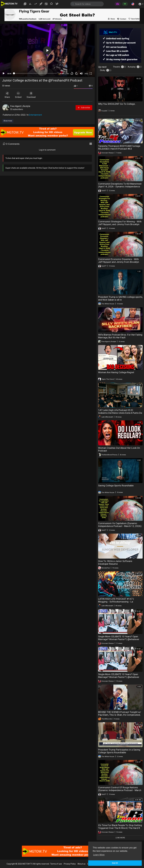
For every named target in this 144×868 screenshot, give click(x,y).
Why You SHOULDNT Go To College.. (117, 104)
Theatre (116, 67)
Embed (18, 95)
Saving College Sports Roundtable (116, 486)
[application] (47, 50)
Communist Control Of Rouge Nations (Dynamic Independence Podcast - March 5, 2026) (120, 790)
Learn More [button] (99, 855)
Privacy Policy (70, 864)
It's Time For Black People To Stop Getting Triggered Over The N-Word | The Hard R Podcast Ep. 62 (120, 828)
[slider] (35, 73)
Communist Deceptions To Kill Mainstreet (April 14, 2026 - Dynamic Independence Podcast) (120, 187)
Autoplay (132, 67)
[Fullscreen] (91, 73)
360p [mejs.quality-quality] (86, 74)
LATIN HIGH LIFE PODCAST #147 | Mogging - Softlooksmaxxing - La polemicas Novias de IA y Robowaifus (118, 602)
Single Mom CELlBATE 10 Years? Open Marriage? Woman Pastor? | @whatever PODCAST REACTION (119, 639)
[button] (133, 4)
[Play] (4, 73)
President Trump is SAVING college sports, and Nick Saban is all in (120, 298)
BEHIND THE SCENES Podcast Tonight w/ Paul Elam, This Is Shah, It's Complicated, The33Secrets (120, 715)
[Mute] (81, 73)
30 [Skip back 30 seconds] (72, 73)
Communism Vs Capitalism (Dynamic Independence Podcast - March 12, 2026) (120, 525)
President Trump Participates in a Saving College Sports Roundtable (119, 751)
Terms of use (56, 864)
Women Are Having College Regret (116, 372)
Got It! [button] (115, 863)
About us (81, 864)
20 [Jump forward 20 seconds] (76, 73)
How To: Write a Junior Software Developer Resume (115, 562)
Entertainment (35, 115)
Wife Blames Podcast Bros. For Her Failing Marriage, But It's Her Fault (120, 336)
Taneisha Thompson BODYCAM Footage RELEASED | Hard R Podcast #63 (119, 147)
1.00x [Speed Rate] (67, 74)
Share (7, 95)
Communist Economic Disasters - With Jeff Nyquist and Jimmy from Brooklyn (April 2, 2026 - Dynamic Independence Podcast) (119, 263)
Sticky (103, 70)
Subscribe (84, 108)
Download (31, 95)
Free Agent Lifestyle (20, 106)
